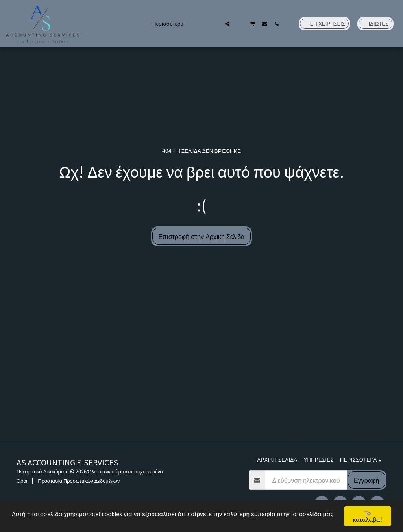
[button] (215, 24)
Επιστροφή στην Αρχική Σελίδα (201, 236)
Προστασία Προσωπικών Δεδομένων (79, 481)
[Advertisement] (201, 382)
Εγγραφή (366, 480)
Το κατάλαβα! (368, 516)
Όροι (22, 481)
